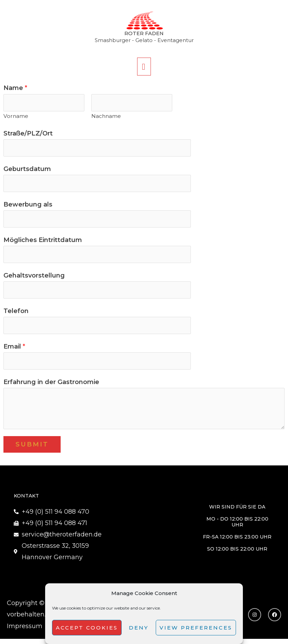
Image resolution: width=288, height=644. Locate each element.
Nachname (106, 117)
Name (15, 89)
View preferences (196, 628)
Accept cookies (87, 628)
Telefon (16, 314)
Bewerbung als (28, 207)
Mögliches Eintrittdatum (43, 242)
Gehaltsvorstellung (34, 279)
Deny (139, 628)
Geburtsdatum (27, 170)
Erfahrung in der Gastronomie (51, 386)
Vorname (16, 117)
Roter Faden (144, 34)
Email (14, 351)
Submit (32, 449)
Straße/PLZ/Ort (28, 134)
